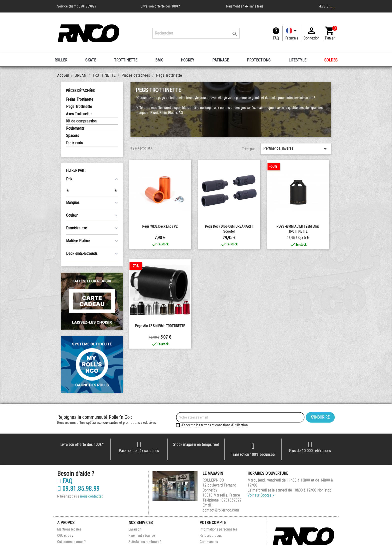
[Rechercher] (196, 33)
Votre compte (213, 523)
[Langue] (292, 33)
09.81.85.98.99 (78, 489)
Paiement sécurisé (142, 536)
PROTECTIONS (259, 60)
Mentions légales (69, 529)
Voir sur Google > (261, 495)
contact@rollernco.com (221, 510)
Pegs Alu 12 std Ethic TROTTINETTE (160, 326)
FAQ (276, 38)
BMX (159, 60)
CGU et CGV (65, 536)
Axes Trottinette (79, 114)
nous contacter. (92, 496)
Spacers (72, 136)
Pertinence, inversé (296, 149)
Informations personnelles (219, 529)
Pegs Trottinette (79, 107)
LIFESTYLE (297, 60)
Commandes (209, 542)
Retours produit (211, 536)
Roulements (75, 128)
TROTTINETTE (126, 60)
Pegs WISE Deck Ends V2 (160, 226)
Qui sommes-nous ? (71, 542)
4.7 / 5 (327, 6)
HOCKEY (187, 60)
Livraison (135, 529)
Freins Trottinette (80, 99)
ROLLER (61, 60)
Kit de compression (81, 121)
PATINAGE (220, 60)
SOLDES (331, 60)
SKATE (91, 60)
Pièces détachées (80, 91)
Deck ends (74, 143)
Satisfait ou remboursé (145, 542)
